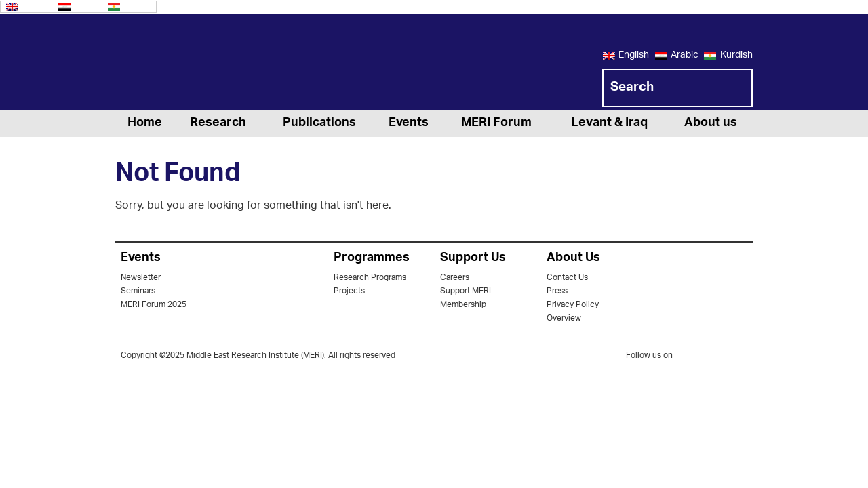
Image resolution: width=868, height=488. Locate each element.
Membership (463, 305)
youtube (744, 357)
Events (409, 123)
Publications (319, 123)
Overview (564, 318)
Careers (455, 278)
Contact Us (567, 278)
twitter (690, 358)
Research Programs (370, 278)
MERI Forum (496, 123)
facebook (717, 358)
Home (145, 123)
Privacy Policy (573, 305)
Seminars (138, 291)
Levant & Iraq (609, 123)
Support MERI (466, 291)
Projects (349, 291)
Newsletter (141, 278)
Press (557, 291)
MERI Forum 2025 (154, 305)
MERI (170, 64)
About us (711, 123)
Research (218, 123)
